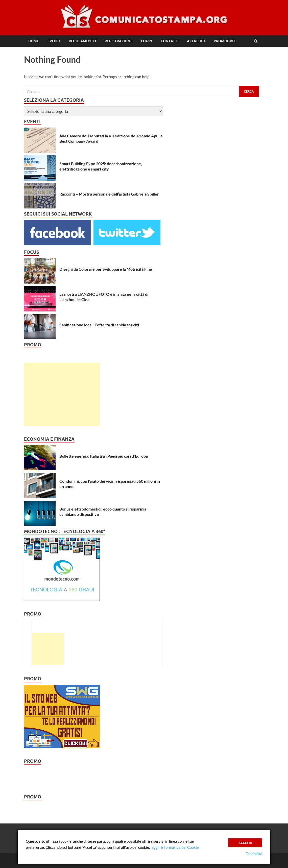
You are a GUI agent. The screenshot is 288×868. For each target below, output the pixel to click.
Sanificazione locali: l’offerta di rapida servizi (99, 325)
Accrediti (196, 41)
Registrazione (118, 41)
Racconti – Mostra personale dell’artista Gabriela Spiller (109, 194)
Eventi (54, 41)
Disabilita (254, 853)
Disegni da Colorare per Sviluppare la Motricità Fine (106, 269)
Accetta (245, 843)
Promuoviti (225, 41)
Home (34, 41)
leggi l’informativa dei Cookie (175, 847)
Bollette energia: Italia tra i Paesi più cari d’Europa (104, 456)
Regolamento (82, 41)
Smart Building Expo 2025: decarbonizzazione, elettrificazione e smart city (101, 166)
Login (147, 41)
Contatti (170, 41)
